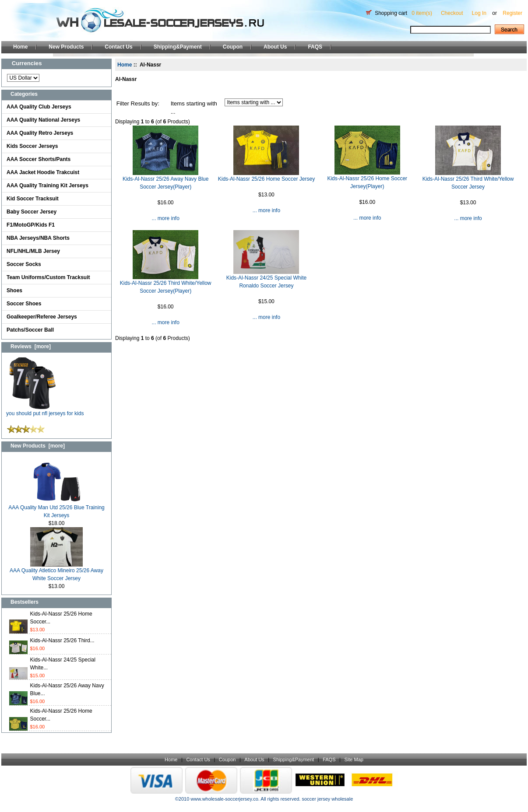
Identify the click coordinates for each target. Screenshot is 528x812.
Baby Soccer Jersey (32, 212)
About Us (275, 47)
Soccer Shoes (24, 304)
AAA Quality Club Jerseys (39, 107)
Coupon (233, 47)
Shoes (14, 290)
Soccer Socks (24, 264)
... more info (165, 218)
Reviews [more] (31, 346)
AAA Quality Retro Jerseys (40, 133)
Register (512, 13)
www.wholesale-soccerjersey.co (224, 799)
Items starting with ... (194, 108)
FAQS (315, 47)
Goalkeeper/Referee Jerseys (42, 317)
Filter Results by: (138, 103)
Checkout (452, 13)
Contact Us (118, 47)
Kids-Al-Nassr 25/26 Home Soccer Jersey (266, 179)
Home (20, 47)
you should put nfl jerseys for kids (45, 411)
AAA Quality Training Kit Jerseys (48, 185)
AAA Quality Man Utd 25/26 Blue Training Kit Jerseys (56, 509)
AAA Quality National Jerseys (43, 120)
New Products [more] (38, 446)
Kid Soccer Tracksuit (33, 199)
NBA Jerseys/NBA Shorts (38, 238)
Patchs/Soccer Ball (30, 330)
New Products (66, 47)
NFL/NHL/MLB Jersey (33, 251)
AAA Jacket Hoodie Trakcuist (43, 172)
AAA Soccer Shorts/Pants (39, 159)
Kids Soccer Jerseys (32, 146)
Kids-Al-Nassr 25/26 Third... (62, 640)
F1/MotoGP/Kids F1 (31, 225)
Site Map (354, 759)
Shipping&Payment (178, 47)
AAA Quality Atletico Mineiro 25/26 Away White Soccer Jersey (56, 572)
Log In (479, 13)
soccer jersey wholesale (327, 799)
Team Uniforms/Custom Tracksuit (48, 277)
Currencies (27, 63)
